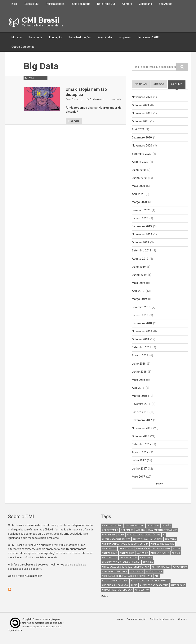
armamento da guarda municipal (121, 569)
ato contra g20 (140, 588)
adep (121, 542)
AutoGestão (142, 597)
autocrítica (109, 597)
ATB (157, 583)
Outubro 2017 (140, 442)
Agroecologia (135, 542)
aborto (140, 537)
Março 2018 (139, 401)
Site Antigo (166, 4)
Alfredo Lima (140, 546)
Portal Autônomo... (98, 99)
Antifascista (127, 560)
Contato (127, 4)
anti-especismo (161, 555)
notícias (141, 84)
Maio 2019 (138, 286)
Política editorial (56, 4)
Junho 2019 (139, 278)
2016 (157, 532)
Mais (159, 490)
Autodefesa (125, 597)
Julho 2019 (139, 270)
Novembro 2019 (142, 237)
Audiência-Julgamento (115, 592)
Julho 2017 (139, 467)
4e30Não (166, 532)
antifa (176, 555)
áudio (134, 592)
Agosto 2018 (140, 360)
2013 (149, 532)
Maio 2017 (138, 483)
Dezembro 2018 (142, 327)
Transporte (35, 37)
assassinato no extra (114, 578)
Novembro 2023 (142, 97)
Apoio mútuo (109, 565)
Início (15, 4)
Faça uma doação (137, 626)
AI (164, 542)
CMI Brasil (40, 20)
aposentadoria (129, 565)
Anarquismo (109, 555)
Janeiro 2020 (140, 220)
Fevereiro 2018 (141, 409)
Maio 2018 (138, 385)
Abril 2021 (138, 130)
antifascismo (110, 560)
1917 (142, 532)
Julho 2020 (139, 171)
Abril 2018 (138, 393)
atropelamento (160, 588)
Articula (148, 569)
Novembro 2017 (142, 434)
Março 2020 (139, 204)
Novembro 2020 (142, 146)
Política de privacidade (163, 626)
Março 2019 (139, 303)
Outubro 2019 (140, 245)
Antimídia (143, 560)
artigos (159, 84)
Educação (55, 37)
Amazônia (170, 546)
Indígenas (125, 37)
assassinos (136, 578)
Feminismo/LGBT (149, 37)
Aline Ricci (156, 546)
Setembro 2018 (142, 352)
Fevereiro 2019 (141, 311)
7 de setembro (110, 537)
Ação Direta (109, 542)
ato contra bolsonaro (115, 588)
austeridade (178, 592)
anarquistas (126, 555)
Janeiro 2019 (140, 319)
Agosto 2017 (140, 459)
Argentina (146, 565)
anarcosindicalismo (163, 551)
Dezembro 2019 (142, 229)
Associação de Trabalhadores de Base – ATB (127, 583)
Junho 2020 (139, 179)
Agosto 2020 (140, 163)
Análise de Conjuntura (135, 551)
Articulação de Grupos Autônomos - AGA (125, 574)
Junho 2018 (139, 376)
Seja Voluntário (81, 4)
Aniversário (143, 555)
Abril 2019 (138, 294)
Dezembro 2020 (142, 138)
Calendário (145, 4)
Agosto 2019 (140, 261)
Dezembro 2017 (142, 426)
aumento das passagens (154, 592)
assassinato (180, 574)
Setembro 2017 (142, 450)
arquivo (178, 84)
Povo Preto (105, 37)
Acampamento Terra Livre (162, 537)
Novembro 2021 (142, 114)
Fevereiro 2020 (141, 212)
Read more (76, 121)
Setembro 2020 (142, 155)
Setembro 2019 (142, 253)
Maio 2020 (138, 187)
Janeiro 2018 (140, 417)
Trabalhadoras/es (80, 37)
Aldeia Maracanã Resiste (116, 546)
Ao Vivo (176, 560)
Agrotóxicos (153, 542)
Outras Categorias (23, 47)
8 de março (127, 537)
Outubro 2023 (140, 105)
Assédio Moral (154, 578)
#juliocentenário (112, 532)
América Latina (110, 551)
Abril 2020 (138, 196)
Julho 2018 (139, 368)
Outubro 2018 (140, 344)
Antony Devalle (160, 560)
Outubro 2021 (140, 122)
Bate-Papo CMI (106, 4)
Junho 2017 (139, 475)
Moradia (17, 37)
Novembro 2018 (142, 335)
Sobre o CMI (32, 4)
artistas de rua (161, 574)
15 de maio (131, 532)
